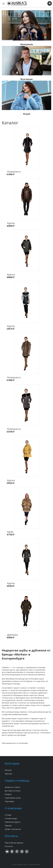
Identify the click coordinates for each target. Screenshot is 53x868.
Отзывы (8, 815)
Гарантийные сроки (13, 798)
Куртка (11, 223)
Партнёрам (9, 801)
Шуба (10, 532)
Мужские (8, 774)
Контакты (9, 846)
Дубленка (13, 635)
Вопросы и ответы (12, 787)
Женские (8, 770)
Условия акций (11, 818)
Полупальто (14, 172)
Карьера (8, 826)
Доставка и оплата (13, 791)
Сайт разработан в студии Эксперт (26, 864)
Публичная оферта (13, 822)
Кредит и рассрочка (13, 829)
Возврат (8, 794)
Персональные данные (14, 843)
